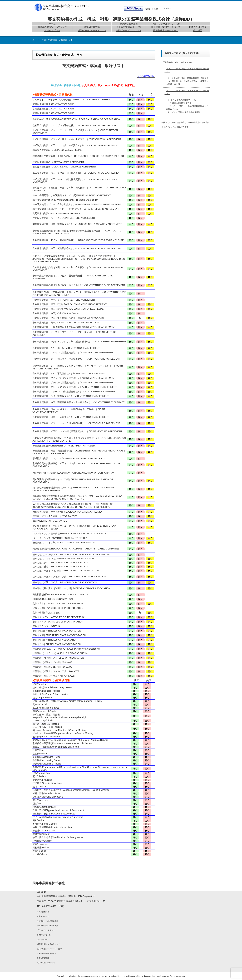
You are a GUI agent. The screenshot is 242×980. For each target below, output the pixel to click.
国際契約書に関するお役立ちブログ (178, 62)
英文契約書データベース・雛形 (49, 949)
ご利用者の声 (42, 940)
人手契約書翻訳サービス (47, 953)
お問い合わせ (151, 9)
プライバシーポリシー (46, 930)
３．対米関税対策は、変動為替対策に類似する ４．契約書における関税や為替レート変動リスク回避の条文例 (188, 81)
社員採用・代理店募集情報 (48, 921)
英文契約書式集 (43, 958)
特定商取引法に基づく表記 (48, 926)
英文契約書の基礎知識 (46, 963)
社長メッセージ (43, 916)
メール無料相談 (43, 912)
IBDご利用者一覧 (44, 935)
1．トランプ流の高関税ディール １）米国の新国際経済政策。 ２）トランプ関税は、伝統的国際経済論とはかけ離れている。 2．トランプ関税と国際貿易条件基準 (188, 106)
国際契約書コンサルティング (48, 944)
